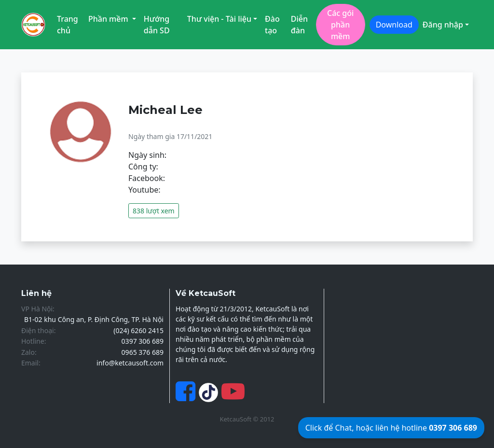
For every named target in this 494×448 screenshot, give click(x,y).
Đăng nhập (443, 25)
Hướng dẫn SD (157, 25)
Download (394, 25)
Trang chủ (68, 25)
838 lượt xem (154, 211)
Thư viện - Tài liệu (219, 19)
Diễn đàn (299, 25)
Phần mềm (109, 19)
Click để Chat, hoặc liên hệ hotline (391, 428)
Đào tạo (272, 25)
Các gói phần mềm (340, 25)
